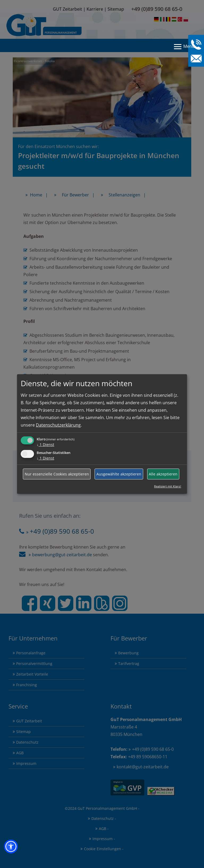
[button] (11, 846)
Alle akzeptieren (163, 474)
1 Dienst (45, 444)
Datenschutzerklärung (58, 425)
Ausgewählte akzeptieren (119, 474)
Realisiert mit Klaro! (168, 486)
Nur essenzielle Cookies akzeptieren (57, 474)
